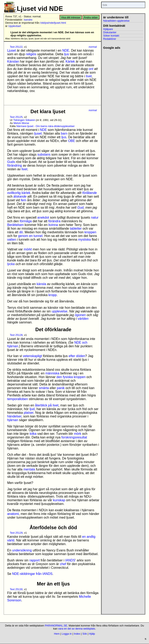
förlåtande (90, 193)
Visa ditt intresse (71, 17)
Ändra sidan (91, 17)
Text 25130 (16, 589)
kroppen (90, 232)
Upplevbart (15, 26)
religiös (31, 54)
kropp (53, 295)
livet (89, 76)
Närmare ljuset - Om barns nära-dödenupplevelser (45, 126)
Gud (80, 207)
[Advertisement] (122, 65)
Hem (57, 634)
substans (44, 154)
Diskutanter (110, 32)
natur (95, 217)
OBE (72, 141)
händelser (14, 416)
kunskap (59, 500)
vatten (12, 240)
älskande (20, 196)
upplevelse (60, 311)
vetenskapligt (32, 356)
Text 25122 (16, 47)
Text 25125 (16, 117)
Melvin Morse (21, 123)
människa (52, 373)
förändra (54, 221)
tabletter (76, 228)
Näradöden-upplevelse (116, 21)
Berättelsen (15, 225)
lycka (11, 264)
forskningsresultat (74, 437)
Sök (85, 634)
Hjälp (92, 634)
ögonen (80, 315)
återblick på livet (47, 405)
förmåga (26, 221)
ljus (67, 54)
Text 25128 (16, 335)
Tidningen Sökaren (24, 120)
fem (24, 200)
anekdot (43, 217)
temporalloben (17, 399)
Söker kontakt (111, 36)
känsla (41, 284)
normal (93, 47)
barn (64, 133)
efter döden (77, 356)
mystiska (84, 240)
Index (77, 634)
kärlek (26, 193)
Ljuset (12, 50)
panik (61, 388)
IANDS (70, 560)
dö (21, 232)
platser (29, 413)
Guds (11, 162)
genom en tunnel (30, 236)
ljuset (38, 133)
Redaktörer (110, 39)
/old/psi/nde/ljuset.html (53, 23)
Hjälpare (108, 29)
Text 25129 (16, 533)
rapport (35, 560)
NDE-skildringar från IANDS (32, 574)
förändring (15, 165)
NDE (66, 50)
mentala (29, 469)
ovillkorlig (14, 193)
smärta (44, 388)
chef (63, 564)
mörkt (28, 249)
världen (83, 319)
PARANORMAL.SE (56, 626)
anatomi (13, 514)
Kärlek (70, 61)
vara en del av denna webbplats (77, 629)
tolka (33, 434)
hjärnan (13, 420)
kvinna (53, 225)
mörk (78, 434)
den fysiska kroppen (71, 377)
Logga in (67, 634)
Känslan (13, 61)
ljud (32, 409)
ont (91, 69)
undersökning (22, 550)
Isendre (28, 20)
